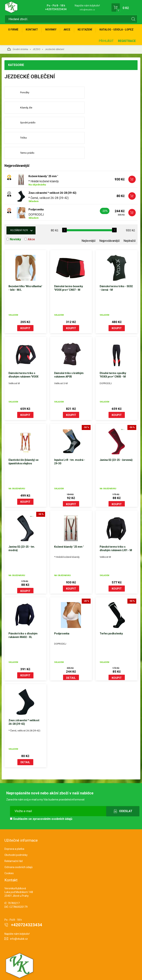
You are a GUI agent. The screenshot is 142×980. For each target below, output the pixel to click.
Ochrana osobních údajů (18, 852)
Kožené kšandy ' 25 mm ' (43, 161)
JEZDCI (37, 63)
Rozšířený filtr (19, 216)
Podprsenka (36, 195)
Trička (92, 122)
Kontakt (33, 31)
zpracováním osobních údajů (52, 804)
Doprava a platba (14, 834)
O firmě (14, 31)
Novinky (53, 31)
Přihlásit (106, 55)
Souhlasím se (41, 804)
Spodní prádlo (28, 122)
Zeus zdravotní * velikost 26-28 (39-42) (52, 178)
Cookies (9, 858)
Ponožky (25, 106)
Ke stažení (89, 31)
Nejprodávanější (109, 226)
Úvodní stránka (18, 63)
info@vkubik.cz (87, 10)
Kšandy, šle (95, 106)
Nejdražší (130, 226)
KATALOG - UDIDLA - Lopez (26, 43)
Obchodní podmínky (16, 840)
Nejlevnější (88, 226)
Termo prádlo (28, 138)
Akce (70, 31)
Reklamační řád (13, 846)
